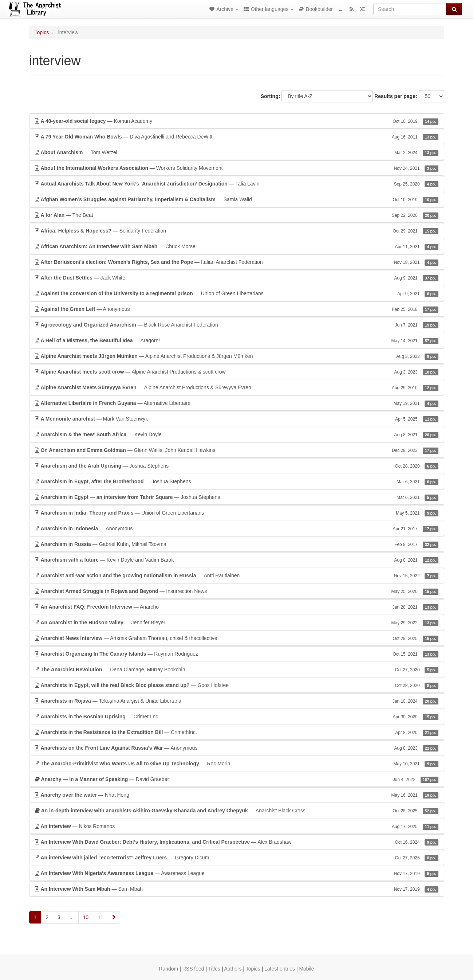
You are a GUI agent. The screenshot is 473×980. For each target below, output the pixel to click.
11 (100, 917)
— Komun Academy (237, 121)
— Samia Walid (237, 199)
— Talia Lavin (237, 184)
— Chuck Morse (237, 246)
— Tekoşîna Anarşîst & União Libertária (237, 701)
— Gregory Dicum (237, 858)
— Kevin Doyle (237, 434)
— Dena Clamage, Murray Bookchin (237, 669)
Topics (42, 32)
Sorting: (271, 96)
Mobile (306, 969)
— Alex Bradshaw (237, 842)
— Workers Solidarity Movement (237, 168)
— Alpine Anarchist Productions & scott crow (237, 372)
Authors (233, 969)
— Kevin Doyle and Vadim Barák (237, 560)
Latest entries (280, 969)
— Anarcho (237, 607)
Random (168, 969)
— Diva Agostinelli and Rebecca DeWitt (237, 137)
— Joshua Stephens (237, 466)
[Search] (410, 9)
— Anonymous (237, 309)
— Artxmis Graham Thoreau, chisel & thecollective (237, 638)
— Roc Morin (237, 764)
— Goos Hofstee (237, 685)
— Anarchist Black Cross (237, 811)
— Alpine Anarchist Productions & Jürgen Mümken (237, 356)
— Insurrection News (237, 591)
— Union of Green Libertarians (237, 293)
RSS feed (193, 969)
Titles (214, 969)
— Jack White (237, 278)
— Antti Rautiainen (237, 575)
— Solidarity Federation (237, 231)
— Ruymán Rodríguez (237, 654)
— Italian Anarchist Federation (237, 262)
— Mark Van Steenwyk (237, 419)
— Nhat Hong (237, 795)
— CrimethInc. (237, 717)
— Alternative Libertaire (237, 403)
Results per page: (396, 96)
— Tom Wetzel (237, 152)
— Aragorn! (237, 340)
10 (86, 917)
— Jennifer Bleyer (237, 622)
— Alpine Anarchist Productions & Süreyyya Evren (237, 387)
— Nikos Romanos (237, 826)
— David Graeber (237, 779)
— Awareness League (237, 873)
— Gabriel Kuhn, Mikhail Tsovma (237, 544)
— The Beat (237, 215)
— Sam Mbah (237, 889)
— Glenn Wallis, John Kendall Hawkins (237, 450)
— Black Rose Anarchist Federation (237, 325)
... (72, 917)
